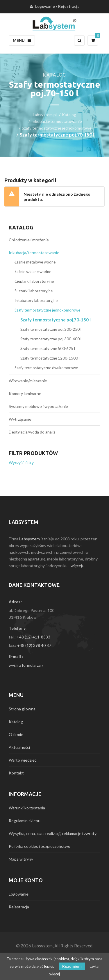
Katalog (69, 115)
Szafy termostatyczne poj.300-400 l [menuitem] (51, 339)
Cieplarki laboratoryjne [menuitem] (34, 281)
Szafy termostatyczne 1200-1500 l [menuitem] (50, 358)
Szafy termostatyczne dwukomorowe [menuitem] (46, 368)
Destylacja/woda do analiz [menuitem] (32, 432)
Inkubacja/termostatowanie (57, 121)
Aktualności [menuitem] (19, 747)
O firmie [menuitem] (16, 734)
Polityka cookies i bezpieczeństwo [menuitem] (40, 846)
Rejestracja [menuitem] (69, 6)
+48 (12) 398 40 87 (34, 645)
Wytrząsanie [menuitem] (20, 419)
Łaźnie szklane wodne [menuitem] (33, 272)
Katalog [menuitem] (16, 722)
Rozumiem (72, 966)
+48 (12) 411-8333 (33, 637)
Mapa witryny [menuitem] (21, 859)
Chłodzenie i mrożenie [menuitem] (29, 240)
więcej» (77, 566)
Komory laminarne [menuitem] (25, 393)
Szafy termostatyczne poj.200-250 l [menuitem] (51, 329)
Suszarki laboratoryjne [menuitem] (34, 291)
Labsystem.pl (45, 115)
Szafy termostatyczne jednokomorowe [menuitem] (47, 310)
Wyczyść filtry (21, 462)
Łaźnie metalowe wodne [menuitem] (35, 262)
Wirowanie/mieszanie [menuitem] (28, 381)
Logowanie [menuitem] (45, 6)
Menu (22, 40)
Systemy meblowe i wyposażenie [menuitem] (38, 406)
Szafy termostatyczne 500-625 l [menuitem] (48, 349)
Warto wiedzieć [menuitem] (23, 760)
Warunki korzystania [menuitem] (27, 808)
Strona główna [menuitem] (22, 709)
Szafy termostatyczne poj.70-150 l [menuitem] (56, 320)
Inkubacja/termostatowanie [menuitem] (34, 253)
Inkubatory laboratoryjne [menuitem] (36, 300)
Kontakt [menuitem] (16, 773)
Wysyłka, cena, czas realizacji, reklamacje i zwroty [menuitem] (53, 833)
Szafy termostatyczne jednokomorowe (57, 128)
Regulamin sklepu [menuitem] (25, 821)
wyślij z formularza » (26, 665)
